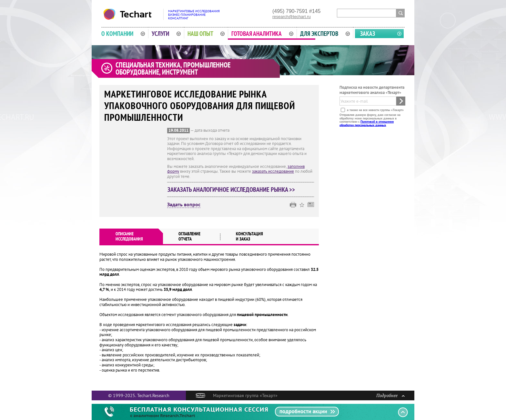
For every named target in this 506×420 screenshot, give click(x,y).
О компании (123, 34)
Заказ (368, 34)
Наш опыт (206, 34)
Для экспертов (325, 34)
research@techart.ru (292, 17)
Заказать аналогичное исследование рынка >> (231, 190)
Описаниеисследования (129, 236)
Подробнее (390, 395)
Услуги (166, 34)
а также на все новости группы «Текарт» (375, 110)
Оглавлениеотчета (189, 236)
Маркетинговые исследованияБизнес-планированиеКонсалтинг (194, 15)
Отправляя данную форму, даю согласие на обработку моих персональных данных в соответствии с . (370, 120)
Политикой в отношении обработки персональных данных (367, 123)
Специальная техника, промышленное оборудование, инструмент (173, 68)
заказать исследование (273, 171)
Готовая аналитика (262, 34)
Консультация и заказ (249, 236)
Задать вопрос (184, 205)
